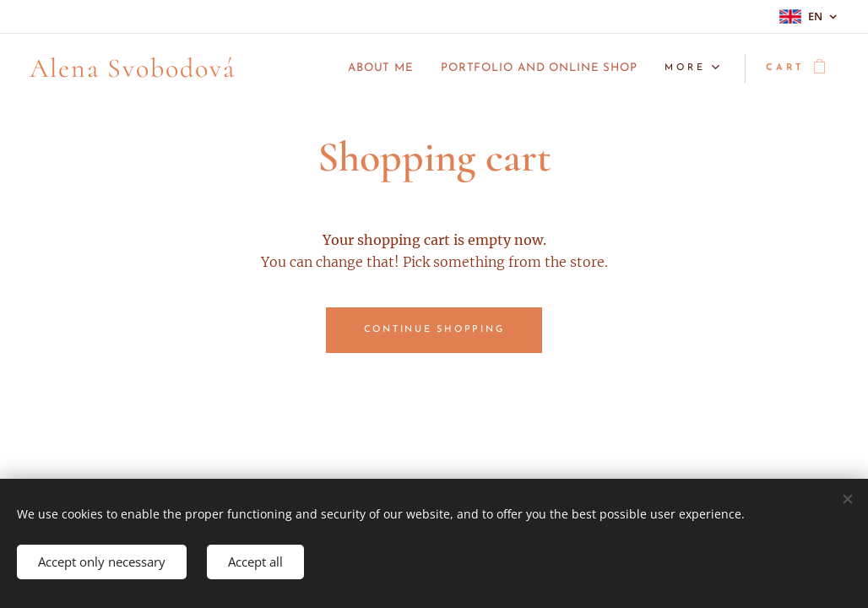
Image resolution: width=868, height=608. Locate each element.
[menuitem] (347, 68)
